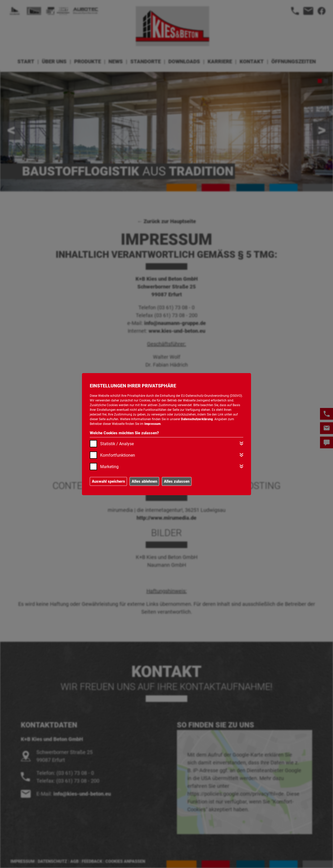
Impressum (152, 424)
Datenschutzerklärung (197, 419)
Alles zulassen (177, 481)
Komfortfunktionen (118, 455)
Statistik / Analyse (117, 444)
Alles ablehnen (144, 481)
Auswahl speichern (108, 481)
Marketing (109, 467)
